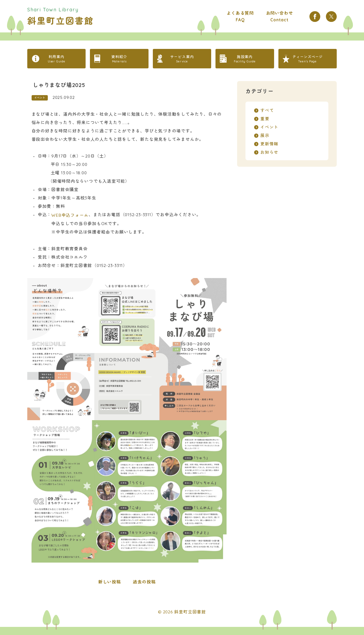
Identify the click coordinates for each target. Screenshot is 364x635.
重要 (265, 119)
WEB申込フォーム (70, 215)
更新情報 (269, 144)
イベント (40, 98)
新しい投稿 (110, 582)
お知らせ (269, 152)
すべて (267, 110)
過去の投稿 (144, 582)
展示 (265, 135)
